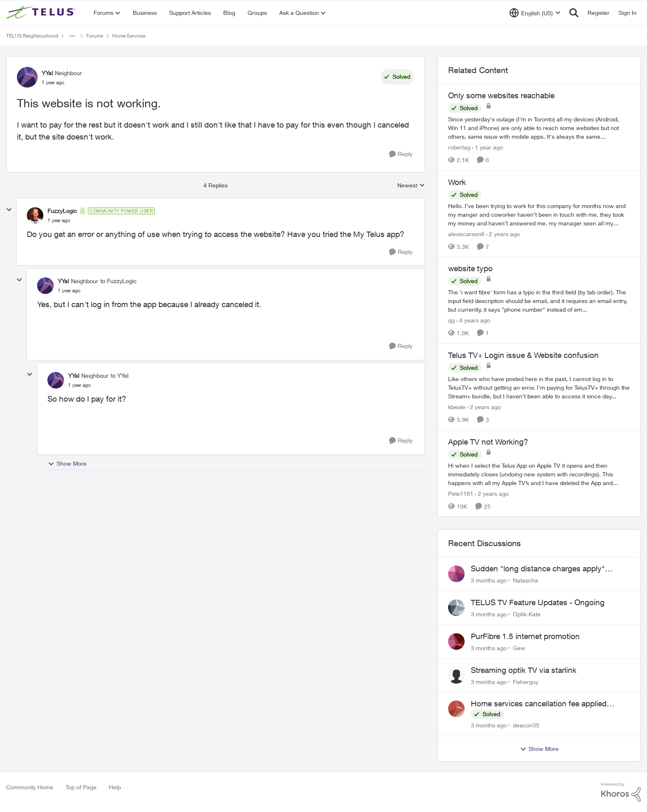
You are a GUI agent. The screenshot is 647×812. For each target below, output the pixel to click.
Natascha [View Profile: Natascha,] (525, 580)
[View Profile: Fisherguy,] (456, 675)
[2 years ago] (503, 233)
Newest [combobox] (411, 186)
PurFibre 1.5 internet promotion (525, 636)
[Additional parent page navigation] (72, 36)
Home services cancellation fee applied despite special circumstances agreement (543, 704)
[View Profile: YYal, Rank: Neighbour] (27, 77)
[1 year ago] (488, 147)
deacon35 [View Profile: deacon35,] (526, 725)
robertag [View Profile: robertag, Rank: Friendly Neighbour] (459, 147)
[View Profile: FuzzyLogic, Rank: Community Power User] (35, 215)
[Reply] (401, 154)
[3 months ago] (489, 580)
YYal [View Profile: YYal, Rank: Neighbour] (47, 73)
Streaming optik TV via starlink (524, 670)
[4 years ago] (473, 320)
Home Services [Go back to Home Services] (129, 36)
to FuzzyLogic (118, 281)
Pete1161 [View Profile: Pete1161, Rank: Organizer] (461, 493)
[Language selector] (535, 13)
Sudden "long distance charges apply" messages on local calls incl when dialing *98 (549, 569)
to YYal (119, 375)
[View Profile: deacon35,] (456, 709)
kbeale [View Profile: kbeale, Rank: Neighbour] (457, 407)
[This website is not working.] (59, 220)
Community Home (30, 787)
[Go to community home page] (42, 13)
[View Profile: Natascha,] (456, 574)
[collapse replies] (9, 210)
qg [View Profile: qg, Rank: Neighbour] (451, 320)
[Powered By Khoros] (621, 792)
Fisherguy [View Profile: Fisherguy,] (526, 681)
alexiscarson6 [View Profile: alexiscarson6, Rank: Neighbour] (466, 233)
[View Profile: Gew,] (456, 642)
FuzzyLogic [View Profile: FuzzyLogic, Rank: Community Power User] (62, 211)
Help (115, 787)
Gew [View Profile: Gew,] (519, 648)
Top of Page (81, 787)
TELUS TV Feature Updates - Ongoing (538, 602)
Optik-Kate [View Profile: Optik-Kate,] (527, 614)
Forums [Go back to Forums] (95, 36)
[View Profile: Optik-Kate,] (456, 608)
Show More (67, 464)
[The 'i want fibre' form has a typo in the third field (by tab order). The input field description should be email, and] (539, 301)
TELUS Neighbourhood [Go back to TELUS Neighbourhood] (32, 36)
